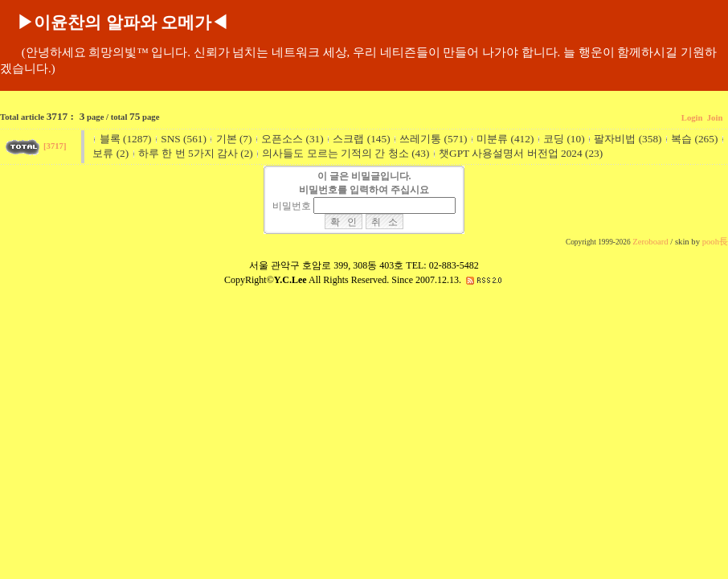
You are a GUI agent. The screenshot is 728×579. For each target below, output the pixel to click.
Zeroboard (650, 242)
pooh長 (715, 242)
